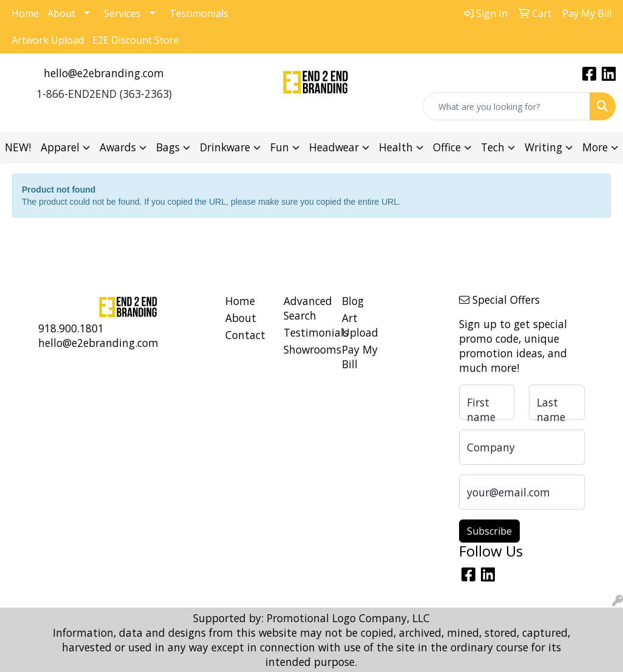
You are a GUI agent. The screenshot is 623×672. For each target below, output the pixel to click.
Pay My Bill (360, 357)
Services (122, 13)
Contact (245, 335)
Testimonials (199, 13)
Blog (353, 301)
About (61, 13)
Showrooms (305, 349)
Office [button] (447, 147)
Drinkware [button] (225, 147)
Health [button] (396, 147)
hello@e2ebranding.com (104, 73)
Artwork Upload (48, 40)
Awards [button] (118, 147)
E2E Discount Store (136, 40)
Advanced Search (305, 308)
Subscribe (489, 531)
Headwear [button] (334, 147)
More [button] (595, 147)
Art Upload (360, 325)
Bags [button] (168, 147)
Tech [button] (493, 147)
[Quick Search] (506, 106)
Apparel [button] (60, 147)
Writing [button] (543, 147)
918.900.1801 (71, 328)
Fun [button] (280, 147)
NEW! (18, 147)
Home (25, 13)
